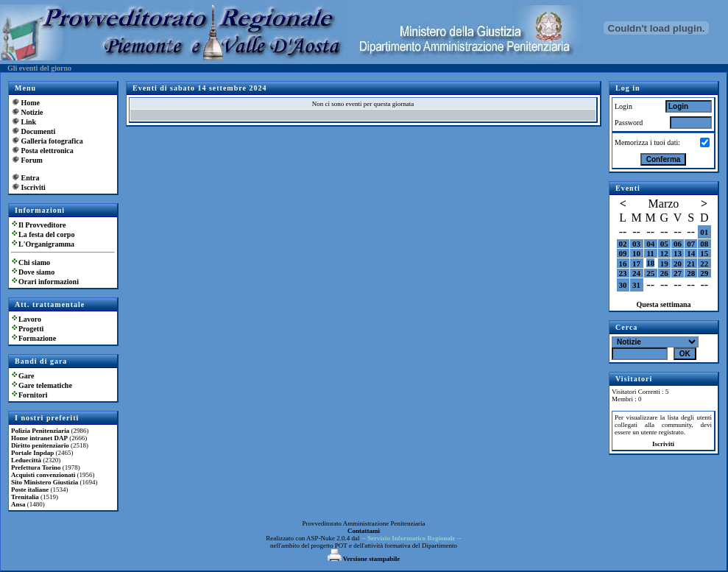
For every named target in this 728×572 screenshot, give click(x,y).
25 (650, 273)
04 (650, 244)
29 (704, 273)
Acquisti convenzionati (43, 475)
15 (704, 253)
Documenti (39, 131)
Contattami (364, 531)
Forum (32, 160)
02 (623, 244)
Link (29, 122)
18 (650, 263)
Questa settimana (663, 304)
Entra (31, 178)
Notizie (32, 112)
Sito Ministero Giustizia (45, 482)
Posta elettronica (47, 151)
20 (678, 264)
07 (691, 244)
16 (623, 264)
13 (678, 253)
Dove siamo (36, 272)
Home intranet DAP (39, 438)
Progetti (31, 329)
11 (650, 253)
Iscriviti (33, 187)
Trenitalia (25, 497)
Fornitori (33, 395)
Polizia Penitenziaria (40, 431)
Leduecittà (26, 460)
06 (678, 244)
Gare (26, 376)
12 (664, 253)
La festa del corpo (46, 234)
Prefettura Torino (36, 467)
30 (623, 285)
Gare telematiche (45, 385)
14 (691, 253)
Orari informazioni (49, 282)
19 (664, 264)
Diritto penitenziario (40, 445)
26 (664, 273)
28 (691, 273)
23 (623, 273)
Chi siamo (34, 262)
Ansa (18, 504)
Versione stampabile (364, 559)
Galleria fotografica (52, 141)
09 (623, 253)
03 (636, 244)
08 (704, 244)
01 (704, 232)
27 (678, 273)
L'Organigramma (46, 244)
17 (636, 264)
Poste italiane (30, 490)
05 (664, 244)
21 (691, 264)
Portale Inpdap (32, 453)
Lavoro (30, 319)
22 (704, 264)
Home (31, 103)
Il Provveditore (42, 225)
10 (636, 253)
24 (636, 273)
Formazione (37, 338)
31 (636, 285)
